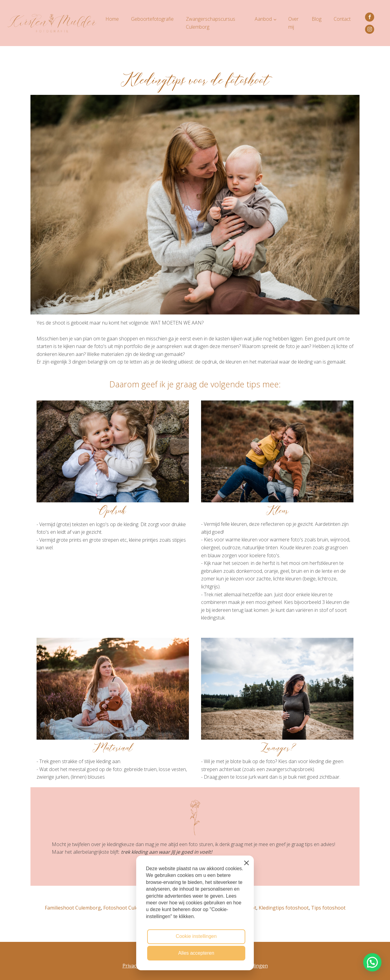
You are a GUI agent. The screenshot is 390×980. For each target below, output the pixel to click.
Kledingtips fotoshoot (284, 908)
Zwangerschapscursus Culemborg (211, 23)
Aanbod (263, 19)
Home (112, 19)
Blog (317, 19)
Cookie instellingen (196, 936)
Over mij (293, 23)
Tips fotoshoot (328, 908)
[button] (372, 962)
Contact (342, 19)
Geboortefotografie (152, 19)
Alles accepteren (196, 953)
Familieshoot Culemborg (73, 908)
